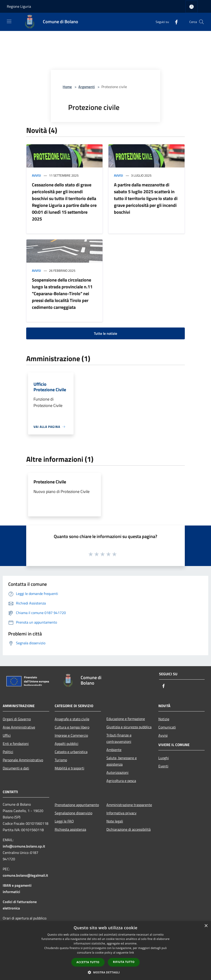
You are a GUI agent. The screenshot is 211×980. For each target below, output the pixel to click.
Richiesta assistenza (70, 829)
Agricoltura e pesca (121, 781)
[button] (105, 972)
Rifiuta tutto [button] (124, 962)
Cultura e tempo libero (72, 727)
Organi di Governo (17, 719)
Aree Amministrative (19, 727)
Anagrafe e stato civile (72, 719)
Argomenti (87, 87)
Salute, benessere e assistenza (122, 761)
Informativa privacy (121, 813)
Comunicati (167, 727)
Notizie (164, 719)
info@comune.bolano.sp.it (24, 846)
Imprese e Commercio (71, 735)
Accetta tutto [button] (88, 962)
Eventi (163, 766)
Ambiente (114, 750)
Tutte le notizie (105, 333)
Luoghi (164, 758)
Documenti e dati (16, 768)
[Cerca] (201, 22)
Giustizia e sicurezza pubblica (129, 727)
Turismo (61, 760)
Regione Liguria (19, 6)
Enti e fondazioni (16, 744)
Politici (8, 752)
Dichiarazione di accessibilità (129, 829)
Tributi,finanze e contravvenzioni (119, 738)
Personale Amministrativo (23, 760)
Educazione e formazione (126, 719)
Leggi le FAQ (64, 821)
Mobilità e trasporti (69, 768)
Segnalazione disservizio (73, 813)
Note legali (115, 821)
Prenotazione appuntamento (77, 805)
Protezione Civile (50, 482)
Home (67, 87)
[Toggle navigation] (9, 21)
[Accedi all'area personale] (192, 7)
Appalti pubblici (67, 744)
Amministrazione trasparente (129, 805)
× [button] (206, 926)
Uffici (7, 735)
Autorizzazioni (117, 772)
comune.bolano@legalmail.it (25, 875)
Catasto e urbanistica (71, 752)
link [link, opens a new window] (132, 953)
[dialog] (105, 951)
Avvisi (36, 175)
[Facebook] (175, 22)
